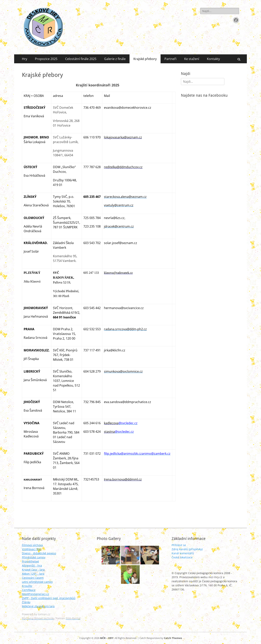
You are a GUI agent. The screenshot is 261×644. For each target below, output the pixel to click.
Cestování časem (33, 578)
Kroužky (27, 586)
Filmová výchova (32, 545)
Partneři (170, 59)
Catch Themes (173, 638)
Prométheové (30, 561)
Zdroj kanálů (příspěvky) (187, 549)
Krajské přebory (145, 59)
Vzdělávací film (32, 549)
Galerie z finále (115, 59)
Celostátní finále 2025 (81, 59)
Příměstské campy (34, 557)
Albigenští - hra (32, 565)
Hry (25, 59)
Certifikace (29, 590)
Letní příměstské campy (37, 582)
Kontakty (213, 59)
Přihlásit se (179, 545)
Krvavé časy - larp (33, 570)
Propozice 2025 (46, 59)
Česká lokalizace (182, 557)
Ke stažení (192, 59)
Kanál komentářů (183, 553)
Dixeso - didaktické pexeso (39, 553)
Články (26, 602)
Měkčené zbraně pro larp (38, 606)
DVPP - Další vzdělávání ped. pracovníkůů (49, 598)
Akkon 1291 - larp (33, 574)
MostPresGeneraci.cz (35, 594)
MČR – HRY (107, 638)
